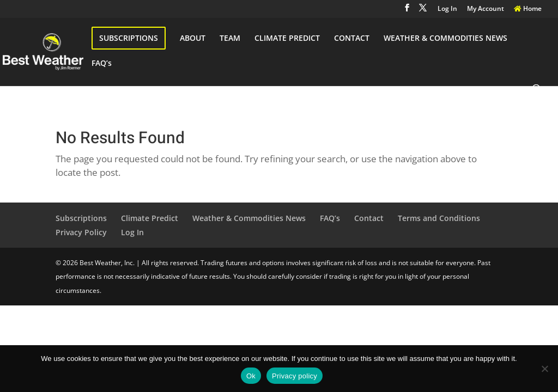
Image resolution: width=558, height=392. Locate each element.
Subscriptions (81, 218)
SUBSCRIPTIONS (129, 38)
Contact (369, 218)
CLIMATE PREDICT (287, 39)
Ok (251, 376)
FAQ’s (102, 64)
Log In (447, 9)
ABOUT (193, 39)
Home (528, 9)
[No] (544, 369)
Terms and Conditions (439, 218)
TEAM (230, 39)
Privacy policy (295, 376)
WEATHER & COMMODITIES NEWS (445, 39)
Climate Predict (150, 218)
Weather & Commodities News (249, 218)
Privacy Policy (81, 232)
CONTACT (352, 39)
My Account (486, 9)
